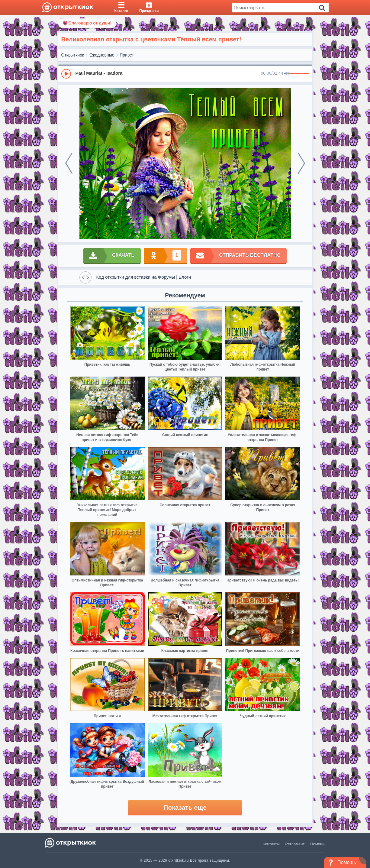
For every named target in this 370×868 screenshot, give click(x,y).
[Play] (66, 74)
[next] (301, 163)
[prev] (69, 163)
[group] (185, 73)
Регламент (295, 844)
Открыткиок (73, 55)
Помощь (318, 844)
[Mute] (286, 74)
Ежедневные (102, 55)
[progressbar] (299, 74)
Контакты (271, 844)
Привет (127, 55)
